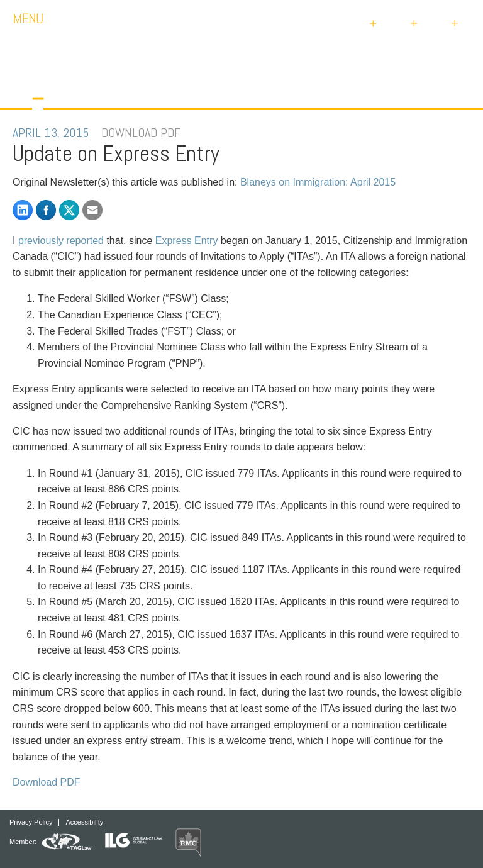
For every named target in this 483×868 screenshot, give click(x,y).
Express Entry (187, 241)
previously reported (61, 241)
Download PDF (47, 782)
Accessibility (84, 822)
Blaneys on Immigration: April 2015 (318, 182)
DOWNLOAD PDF (141, 133)
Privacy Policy (31, 822)
